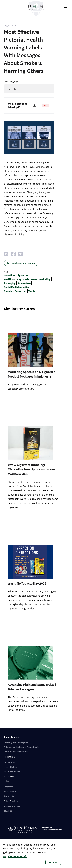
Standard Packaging (15, 291)
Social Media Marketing (17, 287)
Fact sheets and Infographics (21, 263)
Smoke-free (24, 283)
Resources (9, 777)
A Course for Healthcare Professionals (21, 747)
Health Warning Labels (17, 279)
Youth (32, 291)
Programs (8, 787)
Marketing (45, 279)
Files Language (11, 82)
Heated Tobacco (11, 767)
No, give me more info (15, 856)
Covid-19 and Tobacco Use (16, 752)
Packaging (10, 283)
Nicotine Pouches (12, 771)
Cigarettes (22, 275)
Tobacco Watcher (12, 807)
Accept (53, 862)
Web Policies (10, 791)
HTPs (34, 279)
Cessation (9, 275)
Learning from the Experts (16, 742)
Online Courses (11, 737)
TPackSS (8, 811)
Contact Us (9, 796)
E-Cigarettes (10, 762)
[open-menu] (65, 7)
